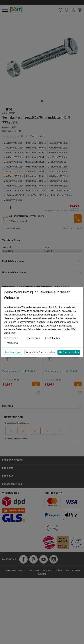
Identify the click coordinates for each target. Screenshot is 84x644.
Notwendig (13, 338)
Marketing (12, 343)
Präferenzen (33, 338)
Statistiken (54, 338)
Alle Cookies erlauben (69, 352)
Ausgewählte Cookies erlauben (40, 352)
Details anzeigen (13, 352)
